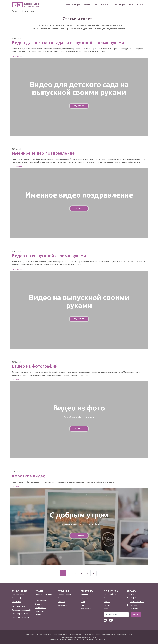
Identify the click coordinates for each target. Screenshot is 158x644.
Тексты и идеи (118, 5)
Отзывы (141, 5)
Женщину (85, 594)
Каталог (88, 5)
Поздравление (18, 594)
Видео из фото (79, 408)
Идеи (106, 609)
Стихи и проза (41, 608)
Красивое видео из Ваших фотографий (79, 524)
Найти (136, 615)
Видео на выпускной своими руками (49, 256)
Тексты (107, 605)
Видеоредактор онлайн (22, 610)
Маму (83, 602)
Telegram (134, 605)
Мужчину (84, 598)
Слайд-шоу (17, 602)
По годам (39, 615)
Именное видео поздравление (43, 153)
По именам (39, 611)
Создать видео (73, 5)
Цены (131, 5)
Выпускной (62, 605)
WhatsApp (134, 609)
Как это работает (111, 594)
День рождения (64, 594)
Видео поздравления (44, 594)
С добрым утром (79, 515)
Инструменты (102, 5)
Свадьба (61, 602)
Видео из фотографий (35, 366)
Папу (83, 605)
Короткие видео (29, 476)
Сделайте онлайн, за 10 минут (79, 417)
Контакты (131, 594)
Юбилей (61, 598)
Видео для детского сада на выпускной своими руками (68, 43)
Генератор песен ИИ (20, 614)
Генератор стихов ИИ (20, 617)
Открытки (39, 604)
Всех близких (86, 609)
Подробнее (18, 56)
